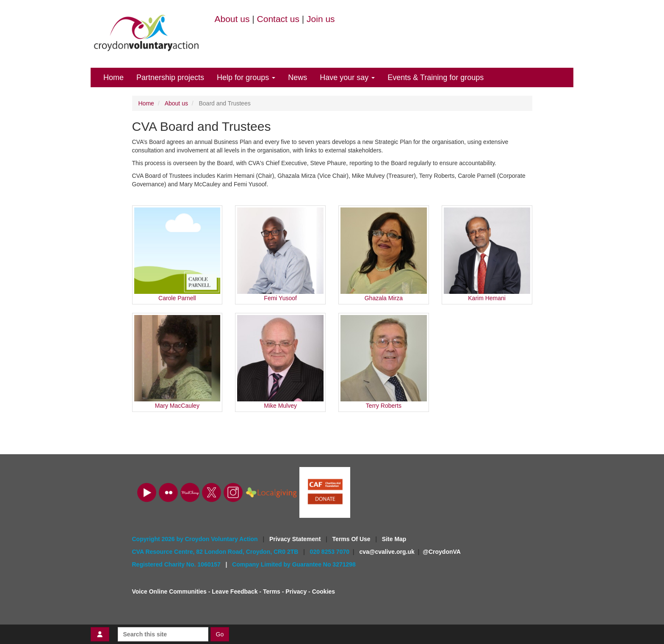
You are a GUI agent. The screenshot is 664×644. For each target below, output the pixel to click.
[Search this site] (163, 634)
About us (232, 19)
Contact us (278, 19)
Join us (321, 19)
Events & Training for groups (436, 77)
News (297, 77)
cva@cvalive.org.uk (387, 552)
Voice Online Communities (169, 591)
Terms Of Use (352, 539)
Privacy (296, 591)
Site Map (394, 539)
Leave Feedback (235, 591)
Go (220, 634)
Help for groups (246, 77)
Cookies (324, 591)
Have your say (347, 77)
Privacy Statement (296, 539)
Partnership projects (170, 77)
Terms (272, 591)
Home (113, 77)
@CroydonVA (442, 552)
